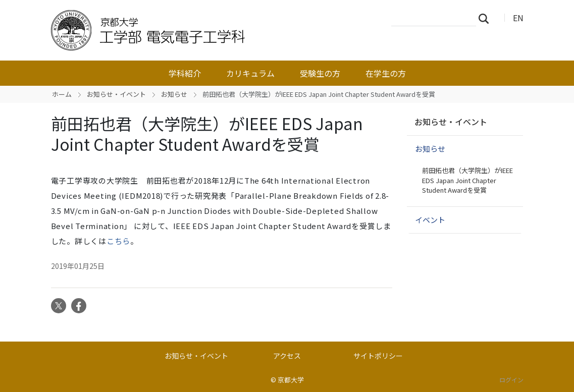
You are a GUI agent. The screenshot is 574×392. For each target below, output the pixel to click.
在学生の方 (386, 73)
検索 (487, 18)
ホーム (62, 94)
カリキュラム (250, 73)
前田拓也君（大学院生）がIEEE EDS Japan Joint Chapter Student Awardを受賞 (467, 180)
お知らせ (174, 94)
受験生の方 (320, 73)
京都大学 (291, 380)
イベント (430, 220)
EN (518, 18)
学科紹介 (185, 73)
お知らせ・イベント (116, 94)
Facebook (79, 306)
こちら (118, 241)
